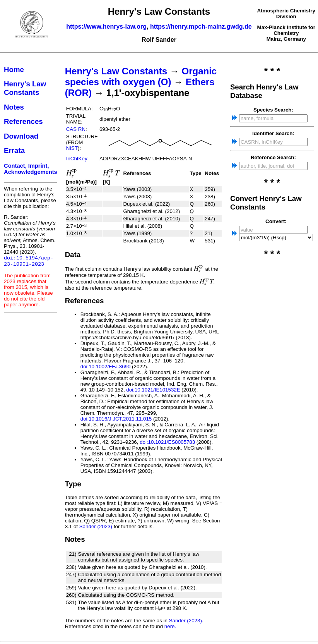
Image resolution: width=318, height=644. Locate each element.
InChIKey (77, 159)
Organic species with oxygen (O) (141, 76)
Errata (14, 150)
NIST (72, 148)
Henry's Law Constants (25, 88)
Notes (14, 107)
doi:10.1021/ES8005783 (167, 442)
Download (21, 136)
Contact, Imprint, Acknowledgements (31, 169)
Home (14, 70)
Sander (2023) (96, 526)
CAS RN (76, 129)
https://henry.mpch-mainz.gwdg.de (201, 27)
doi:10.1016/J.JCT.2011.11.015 (116, 419)
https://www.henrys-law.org (106, 27)
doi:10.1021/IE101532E (153, 390)
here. (170, 626)
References (23, 121)
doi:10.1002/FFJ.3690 (106, 367)
